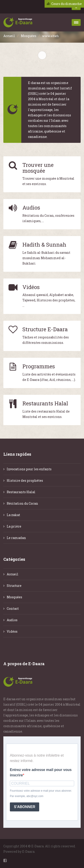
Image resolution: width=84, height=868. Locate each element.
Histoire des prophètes (25, 480)
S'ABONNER (25, 807)
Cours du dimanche (67, 4)
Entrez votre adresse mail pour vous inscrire (41, 772)
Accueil (9, 36)
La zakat (13, 515)
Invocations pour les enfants (29, 469)
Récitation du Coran (22, 503)
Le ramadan (16, 538)
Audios (12, 620)
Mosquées (29, 36)
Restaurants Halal (21, 492)
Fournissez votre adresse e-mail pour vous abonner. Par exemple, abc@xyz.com (41, 793)
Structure (14, 586)
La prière (14, 526)
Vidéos (12, 631)
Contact (13, 608)
